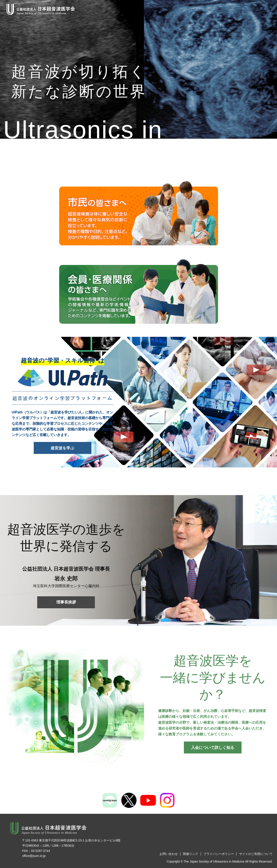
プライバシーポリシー (219, 854)
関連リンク (191, 854)
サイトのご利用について (256, 854)
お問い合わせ (169, 854)
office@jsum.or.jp (34, 856)
